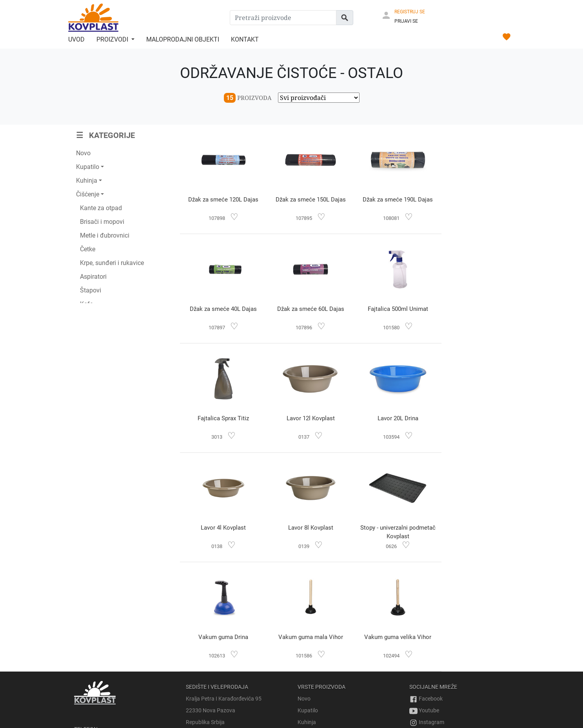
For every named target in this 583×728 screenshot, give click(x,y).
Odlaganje (310, 648)
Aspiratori (93, 277)
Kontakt (245, 39)
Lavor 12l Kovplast (473, 309)
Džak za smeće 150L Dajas (306, 200)
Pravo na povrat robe (435, 655)
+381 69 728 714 (95, 643)
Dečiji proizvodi (316, 660)
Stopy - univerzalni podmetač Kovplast (473, 423)
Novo (83, 153)
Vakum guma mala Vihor (306, 528)
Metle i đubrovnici (105, 235)
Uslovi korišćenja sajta (436, 679)
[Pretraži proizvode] (283, 18)
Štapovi (91, 290)
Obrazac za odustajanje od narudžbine (456, 667)
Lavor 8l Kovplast (389, 418)
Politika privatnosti (432, 690)
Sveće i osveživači (319, 672)
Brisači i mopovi (102, 222)
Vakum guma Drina (222, 528)
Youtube (424, 601)
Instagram (427, 613)
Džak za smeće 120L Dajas (222, 200)
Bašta (305, 636)
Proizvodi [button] (113, 39)
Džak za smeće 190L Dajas (389, 200)
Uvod (76, 39)
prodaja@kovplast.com (103, 679)
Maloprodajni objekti (183, 39)
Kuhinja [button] (87, 181)
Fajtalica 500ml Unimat (305, 309)
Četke (88, 249)
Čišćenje (308, 625)
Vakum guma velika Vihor (389, 528)
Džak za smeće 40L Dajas (473, 200)
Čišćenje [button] (88, 194)
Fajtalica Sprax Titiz (389, 309)
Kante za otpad (101, 208)
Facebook (426, 589)
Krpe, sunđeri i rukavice (112, 263)
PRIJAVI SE (406, 21)
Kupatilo (308, 601)
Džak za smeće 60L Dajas (222, 309)
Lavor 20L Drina (222, 418)
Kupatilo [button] (88, 167)
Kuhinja (307, 613)
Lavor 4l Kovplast (306, 418)
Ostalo (306, 683)
